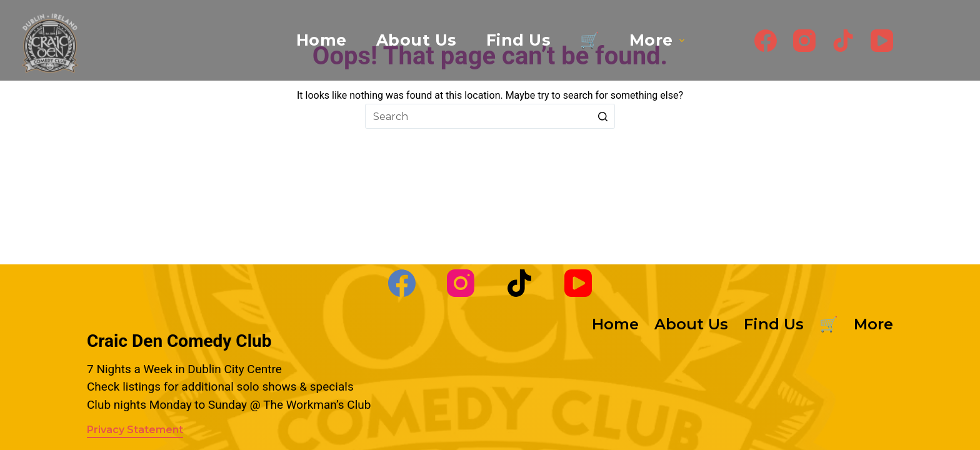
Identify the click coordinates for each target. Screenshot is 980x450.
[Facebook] (766, 41)
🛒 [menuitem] (590, 40)
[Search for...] (490, 116)
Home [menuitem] (322, 40)
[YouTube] (882, 41)
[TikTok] (843, 41)
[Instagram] (804, 41)
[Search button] (602, 116)
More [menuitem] (658, 40)
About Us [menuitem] (417, 40)
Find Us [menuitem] (519, 40)
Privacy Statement (135, 430)
